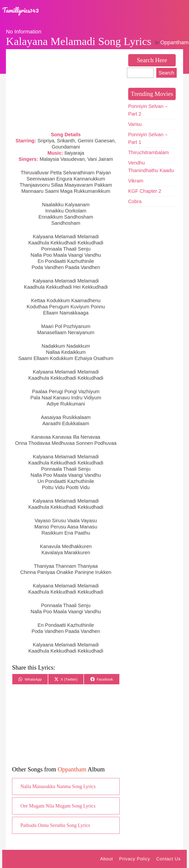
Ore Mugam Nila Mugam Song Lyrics (58, 806)
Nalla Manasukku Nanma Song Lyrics (58, 786)
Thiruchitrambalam (149, 152)
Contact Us (168, 859)
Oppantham (174, 42)
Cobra (135, 201)
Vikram (136, 181)
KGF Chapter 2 (145, 191)
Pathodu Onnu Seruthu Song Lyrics (55, 825)
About (107, 859)
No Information (24, 32)
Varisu (135, 124)
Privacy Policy (135, 859)
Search (166, 73)
